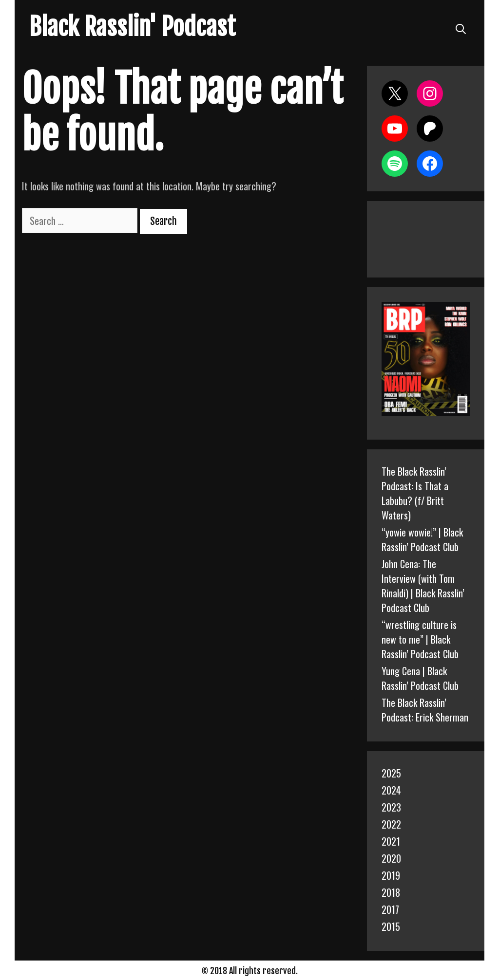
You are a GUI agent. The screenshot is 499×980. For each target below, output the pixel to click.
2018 (391, 892)
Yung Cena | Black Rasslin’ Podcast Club (420, 678)
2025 (391, 773)
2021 (391, 841)
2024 (391, 790)
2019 (391, 875)
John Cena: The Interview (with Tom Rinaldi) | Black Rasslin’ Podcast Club (423, 586)
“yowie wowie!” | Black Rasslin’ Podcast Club (422, 539)
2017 (390, 909)
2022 (391, 824)
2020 (391, 858)
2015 (391, 926)
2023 (391, 807)
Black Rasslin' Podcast (132, 27)
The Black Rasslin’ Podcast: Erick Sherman (425, 710)
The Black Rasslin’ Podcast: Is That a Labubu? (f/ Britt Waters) (415, 493)
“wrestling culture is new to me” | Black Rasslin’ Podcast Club (420, 639)
